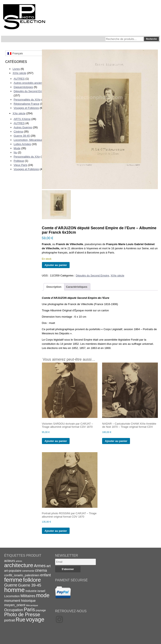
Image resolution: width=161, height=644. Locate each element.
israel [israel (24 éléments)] (41, 591)
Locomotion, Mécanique (28, 140)
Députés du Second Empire (30, 91)
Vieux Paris (21, 165)
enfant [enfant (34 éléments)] (45, 575)
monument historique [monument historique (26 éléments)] (20, 601)
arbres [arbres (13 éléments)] (19, 561)
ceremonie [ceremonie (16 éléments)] (28, 571)
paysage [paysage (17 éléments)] (41, 610)
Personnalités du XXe (27, 157)
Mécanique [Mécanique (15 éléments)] (32, 605)
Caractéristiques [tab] (77, 287)
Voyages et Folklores (26, 108)
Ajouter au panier (56, 265)
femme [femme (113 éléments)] (13, 580)
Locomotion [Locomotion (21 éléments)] (12, 596)
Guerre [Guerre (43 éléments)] (11, 585)
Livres (16, 69)
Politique (19, 161)
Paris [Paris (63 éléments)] (29, 610)
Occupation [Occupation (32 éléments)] (14, 610)
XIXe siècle (19, 73)
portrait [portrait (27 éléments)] (10, 620)
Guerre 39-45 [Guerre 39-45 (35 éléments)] (30, 585)
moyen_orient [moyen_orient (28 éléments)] (15, 605)
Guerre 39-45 (22, 136)
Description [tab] (54, 287)
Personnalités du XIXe (27, 100)
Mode (17, 148)
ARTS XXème (22, 119)
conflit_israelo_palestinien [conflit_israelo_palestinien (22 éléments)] (22, 575)
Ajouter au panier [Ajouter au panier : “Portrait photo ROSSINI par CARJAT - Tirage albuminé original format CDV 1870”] (56, 531)
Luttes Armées (22, 144)
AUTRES (19, 79)
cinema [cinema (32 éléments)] (41, 570)
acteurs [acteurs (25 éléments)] (10, 561)
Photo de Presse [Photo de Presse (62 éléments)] (22, 615)
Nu (15, 152)
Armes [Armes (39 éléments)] (40, 566)
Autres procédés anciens (29, 83)
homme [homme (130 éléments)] (14, 590)
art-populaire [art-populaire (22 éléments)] (13, 571)
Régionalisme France (27, 104)
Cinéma (18, 132)
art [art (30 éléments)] (48, 566)
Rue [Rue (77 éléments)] (21, 620)
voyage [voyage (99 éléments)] (35, 620)
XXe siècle (19, 113)
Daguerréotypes (23, 87)
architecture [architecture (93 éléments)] (19, 565)
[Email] (75, 562)
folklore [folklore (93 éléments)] (32, 580)
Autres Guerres (23, 127)
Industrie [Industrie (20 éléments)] (31, 591)
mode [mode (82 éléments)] (43, 595)
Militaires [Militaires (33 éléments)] (28, 596)
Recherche (151, 39)
